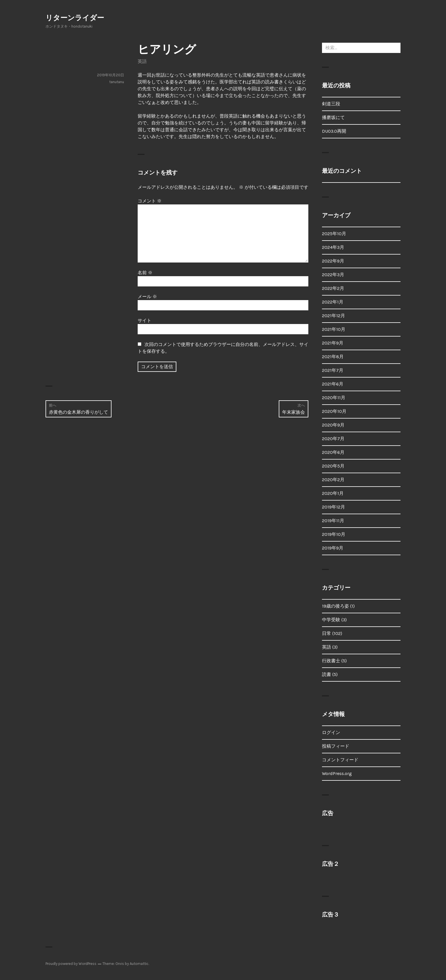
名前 (145, 273)
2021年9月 (333, 343)
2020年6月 (333, 452)
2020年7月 (333, 439)
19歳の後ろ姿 (335, 606)
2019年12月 (334, 507)
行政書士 (331, 661)
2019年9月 (333, 548)
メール (147, 297)
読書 (327, 674)
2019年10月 (334, 534)
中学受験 (331, 620)
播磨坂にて (333, 117)
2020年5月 (333, 466)
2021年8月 (333, 357)
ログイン (331, 732)
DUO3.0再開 (334, 131)
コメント (150, 201)
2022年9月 (333, 261)
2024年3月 (333, 247)
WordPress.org (337, 773)
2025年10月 (334, 234)
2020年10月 (334, 411)
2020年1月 (333, 493)
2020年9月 (333, 425)
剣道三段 (331, 104)
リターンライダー (75, 18)
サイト (144, 320)
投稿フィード (336, 746)
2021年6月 (333, 384)
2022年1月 (333, 302)
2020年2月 (333, 480)
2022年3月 (333, 275)
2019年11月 (333, 521)
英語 (142, 61)
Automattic (139, 964)
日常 (327, 633)
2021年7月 (333, 370)
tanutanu (117, 82)
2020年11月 (334, 398)
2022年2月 (333, 288)
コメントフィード (340, 760)
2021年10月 (334, 329)
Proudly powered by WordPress (71, 964)
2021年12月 (334, 316)
